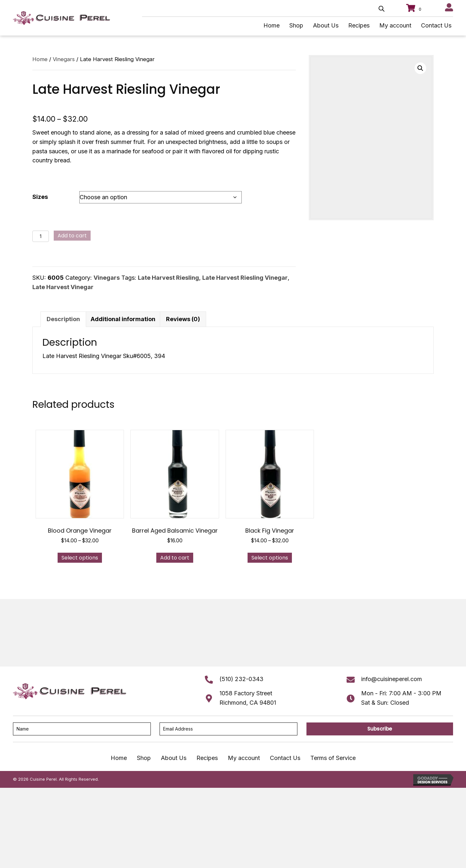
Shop (144, 758)
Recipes (207, 758)
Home (40, 59)
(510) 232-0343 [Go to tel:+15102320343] (241, 679)
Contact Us (285, 758)
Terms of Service (333, 758)
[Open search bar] (382, 9)
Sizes (40, 197)
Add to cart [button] (175, 558)
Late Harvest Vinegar (63, 287)
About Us (174, 758)
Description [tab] (63, 319)
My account (244, 758)
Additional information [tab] (123, 319)
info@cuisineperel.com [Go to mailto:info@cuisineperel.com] (392, 679)
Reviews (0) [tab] (183, 319)
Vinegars (64, 59)
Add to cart (72, 236)
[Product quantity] (41, 236)
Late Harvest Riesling (168, 278)
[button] (420, 68)
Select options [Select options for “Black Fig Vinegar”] (270, 558)
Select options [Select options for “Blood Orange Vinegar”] (80, 558)
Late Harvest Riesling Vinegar (245, 278)
